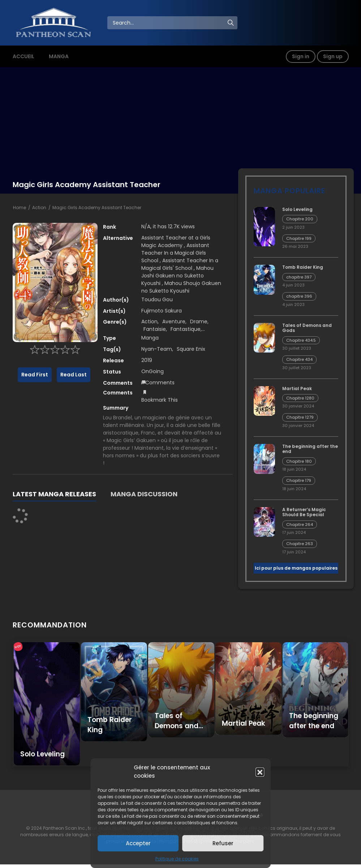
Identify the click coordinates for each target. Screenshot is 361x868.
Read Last (74, 375)
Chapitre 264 (300, 524)
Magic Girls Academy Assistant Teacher (97, 208)
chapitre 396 (299, 296)
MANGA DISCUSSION (144, 494)
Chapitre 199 (299, 238)
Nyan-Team (157, 349)
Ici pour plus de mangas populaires (296, 568)
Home (20, 208)
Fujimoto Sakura (162, 311)
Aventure (174, 321)
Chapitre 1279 (300, 417)
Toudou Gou (157, 299)
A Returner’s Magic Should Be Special (304, 512)
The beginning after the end (310, 449)
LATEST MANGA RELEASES (54, 494)
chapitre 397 (299, 277)
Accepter (138, 843)
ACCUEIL (23, 56)
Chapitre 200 (300, 219)
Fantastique (186, 329)
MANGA (59, 56)
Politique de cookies (177, 859)
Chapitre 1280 (300, 398)
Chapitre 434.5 (301, 340)
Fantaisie (155, 329)
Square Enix (191, 349)
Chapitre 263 (300, 544)
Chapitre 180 (299, 461)
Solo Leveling (297, 209)
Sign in (301, 56)
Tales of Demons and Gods (307, 328)
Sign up (333, 56)
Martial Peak (297, 388)
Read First (35, 375)
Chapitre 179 (299, 480)
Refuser (223, 843)
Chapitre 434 (299, 359)
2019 (147, 360)
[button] (260, 772)
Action (39, 208)
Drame (199, 321)
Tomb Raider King (303, 267)
